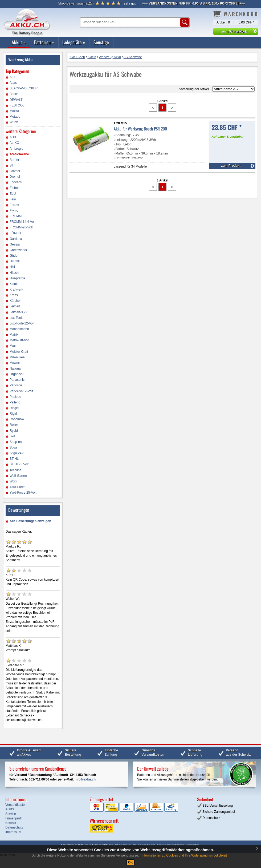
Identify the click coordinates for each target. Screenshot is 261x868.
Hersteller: (123, 158)
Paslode (15, 397)
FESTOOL (17, 105)
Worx (13, 481)
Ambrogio (16, 149)
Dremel (15, 177)
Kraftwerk (16, 290)
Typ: (119, 144)
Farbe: (120, 149)
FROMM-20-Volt (21, 227)
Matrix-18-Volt (19, 340)
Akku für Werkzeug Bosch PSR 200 (140, 129)
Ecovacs (16, 182)
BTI (12, 165)
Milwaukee (17, 357)
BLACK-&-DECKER (24, 88)
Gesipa (15, 244)
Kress (14, 295)
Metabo (15, 117)
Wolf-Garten (18, 476)
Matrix (14, 335)
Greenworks (18, 250)
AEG (13, 77)
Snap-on (16, 442)
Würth (14, 122)
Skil (12, 436)
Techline (15, 470)
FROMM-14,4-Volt (23, 222)
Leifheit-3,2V (19, 312)
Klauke (15, 284)
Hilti (12, 267)
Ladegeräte (74, 42)
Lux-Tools (16, 318)
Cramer (15, 171)
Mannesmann (19, 329)
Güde (13, 256)
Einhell (14, 188)
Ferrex (14, 205)
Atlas (13, 83)
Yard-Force (17, 487)
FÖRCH (15, 233)
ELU (13, 194)
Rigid (13, 414)
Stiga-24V (17, 453)
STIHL (14, 459)
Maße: (120, 153)
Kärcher (15, 301)
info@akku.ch (85, 779)
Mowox (15, 363)
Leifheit (15, 306)
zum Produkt (231, 166)
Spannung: (123, 135)
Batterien (44, 42)
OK (130, 862)
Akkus (19, 42)
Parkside (16, 385)
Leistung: (122, 140)
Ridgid (14, 408)
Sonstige (101, 42)
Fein (13, 199)
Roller (14, 425)
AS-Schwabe (19, 154)
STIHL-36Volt (19, 464)
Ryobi (14, 431)
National (15, 368)
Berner (14, 160)
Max (13, 346)
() (76, 3)
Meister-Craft (19, 352)
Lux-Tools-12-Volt (22, 323)
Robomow (17, 419)
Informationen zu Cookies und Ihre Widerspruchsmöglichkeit (184, 855)
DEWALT (16, 100)
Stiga (13, 447)
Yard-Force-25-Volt (23, 493)
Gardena (16, 239)
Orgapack (17, 374)
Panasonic (17, 380)
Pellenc (15, 402)
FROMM (16, 216)
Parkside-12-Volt (21, 391)
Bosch (14, 94)
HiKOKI (15, 261)
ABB (13, 137)
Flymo (14, 211)
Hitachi (15, 273)
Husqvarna (17, 278)
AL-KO (14, 143)
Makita (14, 111)
